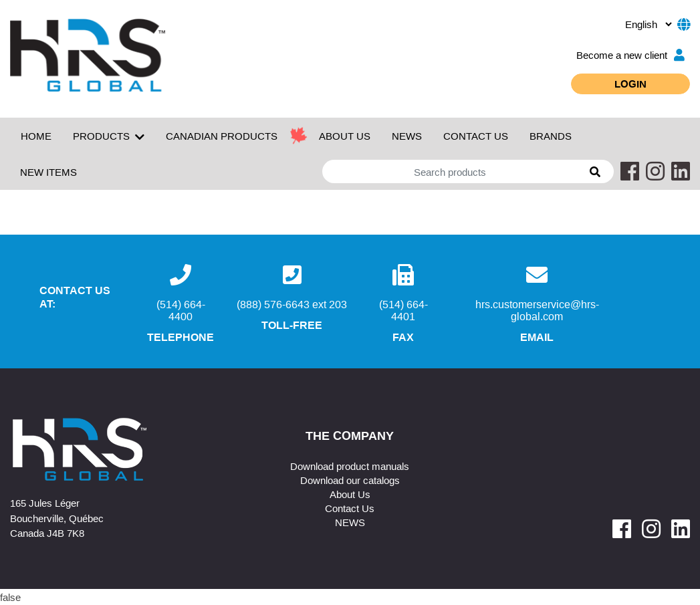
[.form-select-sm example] (648, 24)
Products (109, 136)
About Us (350, 494)
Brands (551, 136)
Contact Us (350, 508)
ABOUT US (345, 136)
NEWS (407, 136)
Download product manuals (350, 466)
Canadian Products (222, 136)
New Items (48, 172)
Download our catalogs (350, 480)
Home (36, 136)
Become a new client (630, 55)
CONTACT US (476, 136)
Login (630, 84)
